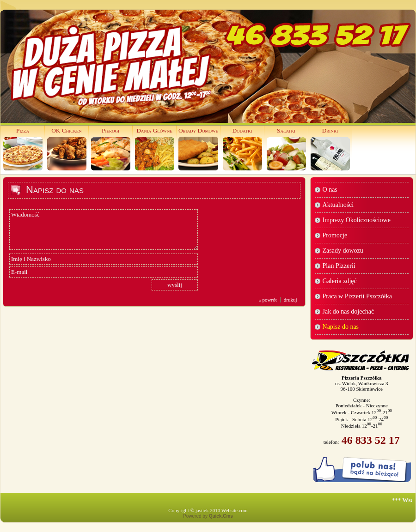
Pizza (23, 130)
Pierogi (110, 130)
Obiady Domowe (198, 130)
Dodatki (242, 130)
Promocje (335, 235)
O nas (330, 190)
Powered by (208, 516)
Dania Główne (154, 130)
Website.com (235, 510)
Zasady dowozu (343, 251)
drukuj (291, 300)
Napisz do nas (341, 327)
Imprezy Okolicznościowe (357, 220)
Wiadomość (104, 230)
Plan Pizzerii (339, 266)
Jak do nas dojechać (349, 311)
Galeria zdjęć (340, 281)
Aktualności (338, 205)
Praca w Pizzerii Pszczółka (357, 296)
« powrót (267, 300)
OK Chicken (67, 130)
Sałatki (286, 130)
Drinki (330, 130)
